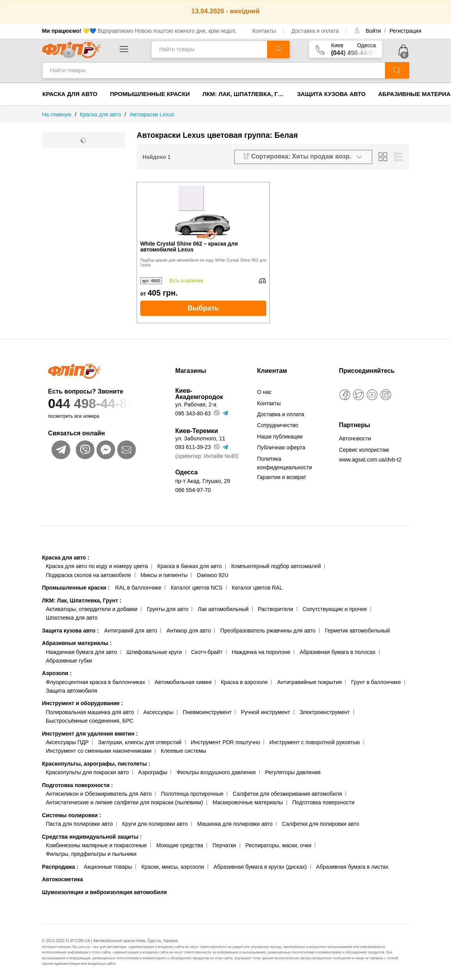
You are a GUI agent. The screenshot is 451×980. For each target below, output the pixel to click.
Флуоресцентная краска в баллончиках (96, 682)
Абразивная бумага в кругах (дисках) (260, 867)
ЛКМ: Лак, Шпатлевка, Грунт (247, 94)
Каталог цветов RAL (257, 588)
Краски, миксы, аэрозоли (173, 867)
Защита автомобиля (72, 691)
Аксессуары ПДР (68, 742)
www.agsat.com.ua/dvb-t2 (370, 460)
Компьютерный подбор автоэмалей (276, 566)
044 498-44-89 (103, 404)
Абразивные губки (69, 661)
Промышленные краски (150, 94)
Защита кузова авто (332, 94)
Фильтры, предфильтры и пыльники (91, 854)
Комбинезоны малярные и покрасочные (97, 845)
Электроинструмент (325, 712)
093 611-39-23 (193, 447)
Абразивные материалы (77, 643)
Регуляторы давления (293, 772)
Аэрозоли (57, 673)
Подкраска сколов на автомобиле (89, 575)
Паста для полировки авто (79, 824)
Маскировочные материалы (248, 802)
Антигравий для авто (131, 631)
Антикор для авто (189, 631)
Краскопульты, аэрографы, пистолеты (96, 764)
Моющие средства (180, 845)
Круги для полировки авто (155, 824)
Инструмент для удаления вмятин (90, 734)
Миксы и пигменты (164, 575)
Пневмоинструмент (207, 712)
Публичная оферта (281, 447)
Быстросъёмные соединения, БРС (90, 721)
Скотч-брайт (207, 652)
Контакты (264, 31)
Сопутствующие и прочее (335, 609)
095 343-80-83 (193, 413)
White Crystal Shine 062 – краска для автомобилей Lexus (189, 247)
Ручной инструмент (266, 712)
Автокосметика (63, 879)
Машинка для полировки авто (235, 824)
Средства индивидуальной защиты (92, 837)
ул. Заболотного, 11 (200, 438)
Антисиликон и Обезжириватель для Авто (99, 794)
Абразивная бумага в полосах (337, 652)
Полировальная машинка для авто (90, 712)
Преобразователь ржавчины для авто (268, 631)
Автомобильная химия (183, 682)
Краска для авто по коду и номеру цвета (97, 566)
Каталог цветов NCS (196, 588)
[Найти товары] (209, 49)
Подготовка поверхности (78, 785)
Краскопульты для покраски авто (87, 772)
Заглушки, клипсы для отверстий (140, 742)
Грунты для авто (168, 609)
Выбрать (203, 308)
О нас (264, 392)
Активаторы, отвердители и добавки (92, 609)
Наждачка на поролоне (261, 652)
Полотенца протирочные (192, 794)
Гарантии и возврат (282, 477)
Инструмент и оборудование (83, 703)
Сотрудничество (277, 425)
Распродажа (60, 867)
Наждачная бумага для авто (82, 652)
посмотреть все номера (74, 416)
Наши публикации (280, 437)
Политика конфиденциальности (284, 463)
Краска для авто (70, 94)
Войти (374, 31)
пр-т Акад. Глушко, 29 (203, 481)
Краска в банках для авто (190, 566)
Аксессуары (158, 712)
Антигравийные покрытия (310, 682)
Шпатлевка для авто (72, 618)
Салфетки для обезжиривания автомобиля (287, 794)
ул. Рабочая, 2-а (196, 404)
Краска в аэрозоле (244, 682)
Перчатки (224, 845)
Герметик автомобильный (357, 631)
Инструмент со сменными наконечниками (99, 751)
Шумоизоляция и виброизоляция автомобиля (105, 892)
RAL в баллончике (138, 588)
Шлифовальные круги (154, 652)
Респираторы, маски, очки (279, 845)
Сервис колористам (364, 450)
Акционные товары (108, 867)
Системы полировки (72, 815)
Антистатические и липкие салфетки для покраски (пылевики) (125, 802)
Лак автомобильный (223, 609)
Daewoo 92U (213, 575)
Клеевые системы (184, 751)
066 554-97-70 (193, 490)
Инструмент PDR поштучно (226, 742)
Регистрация (405, 31)
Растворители (275, 609)
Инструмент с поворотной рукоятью (315, 742)
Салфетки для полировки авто (321, 824)
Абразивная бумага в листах (352, 867)
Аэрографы (153, 772)
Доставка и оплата (315, 31)
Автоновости (355, 438)
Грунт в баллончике (376, 682)
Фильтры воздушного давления (216, 772)
